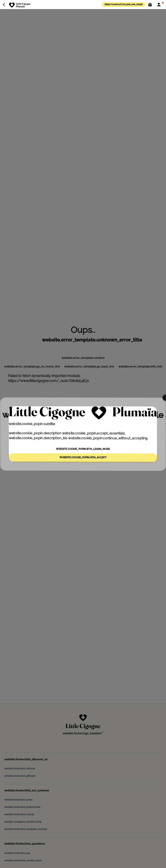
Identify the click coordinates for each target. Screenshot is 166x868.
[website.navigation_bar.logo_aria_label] (20, 5)
